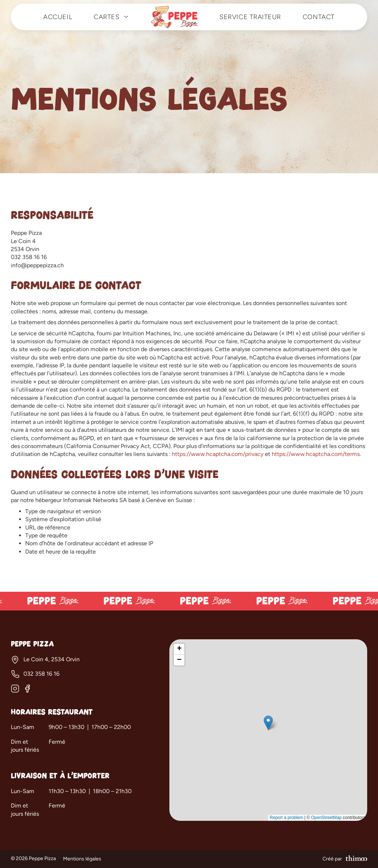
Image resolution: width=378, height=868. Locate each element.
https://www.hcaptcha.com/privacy (218, 454)
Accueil (58, 17)
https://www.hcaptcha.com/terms (316, 454)
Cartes (112, 17)
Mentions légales (82, 859)
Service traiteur (250, 17)
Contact (319, 17)
